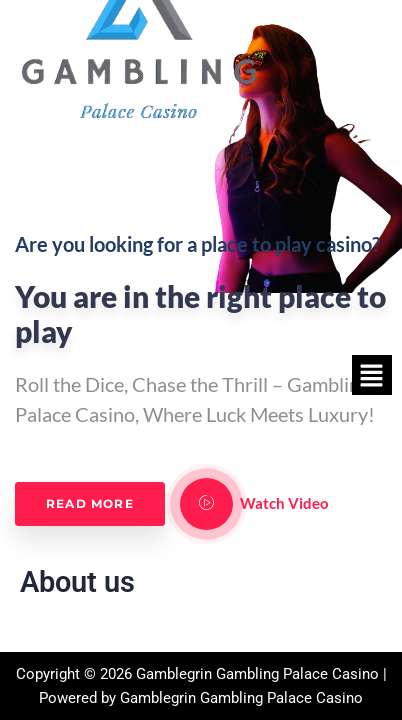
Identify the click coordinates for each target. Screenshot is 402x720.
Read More (90, 503)
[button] (372, 375)
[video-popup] (206, 504)
